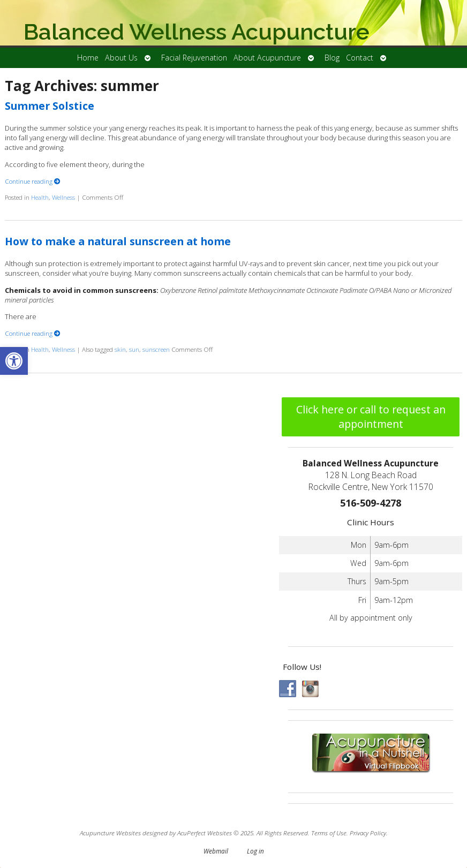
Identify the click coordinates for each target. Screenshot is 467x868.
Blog (332, 58)
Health (40, 197)
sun (134, 349)
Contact (360, 58)
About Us (121, 58)
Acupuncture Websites (110, 833)
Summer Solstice (50, 106)
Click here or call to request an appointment (371, 417)
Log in (255, 851)
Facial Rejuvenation (194, 58)
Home (88, 58)
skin (120, 349)
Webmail (216, 851)
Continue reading (33, 181)
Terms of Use (329, 833)
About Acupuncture (267, 58)
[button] (14, 361)
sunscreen (156, 349)
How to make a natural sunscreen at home (118, 241)
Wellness (63, 197)
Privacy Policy (368, 833)
